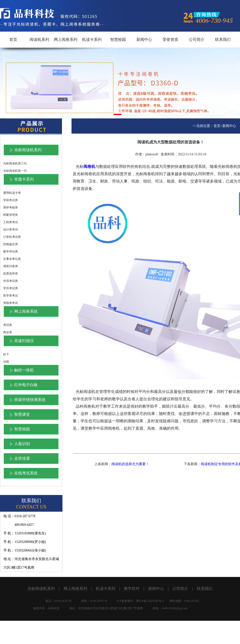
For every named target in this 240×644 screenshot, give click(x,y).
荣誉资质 (170, 40)
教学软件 (132, 589)
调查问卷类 (11, 266)
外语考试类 (11, 281)
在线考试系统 (26, 473)
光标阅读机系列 (28, 150)
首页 (13, 40)
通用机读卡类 (12, 193)
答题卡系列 (24, 179)
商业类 (8, 332)
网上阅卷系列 (66, 40)
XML (187, 601)
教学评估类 (11, 252)
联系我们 (223, 40)
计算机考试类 (12, 237)
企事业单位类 (12, 259)
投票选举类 (11, 274)
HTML (195, 601)
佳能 (6, 362)
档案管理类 (11, 215)
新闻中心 (144, 40)
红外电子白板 (26, 385)
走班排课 (22, 458)
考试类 (8, 325)
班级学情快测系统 (30, 400)
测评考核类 (11, 207)
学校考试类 (11, 200)
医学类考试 (11, 296)
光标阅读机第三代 (15, 163)
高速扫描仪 (24, 341)
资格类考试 (11, 303)
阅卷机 (89, 167)
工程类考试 (11, 222)
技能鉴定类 (11, 244)
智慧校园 (118, 40)
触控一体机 (24, 370)
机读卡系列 (92, 40)
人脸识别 (22, 444)
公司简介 (197, 40)
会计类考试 (11, 230)
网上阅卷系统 (26, 311)
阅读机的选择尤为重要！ (130, 464)
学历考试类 (11, 288)
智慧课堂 (22, 414)
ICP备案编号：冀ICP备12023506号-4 (140, 601)
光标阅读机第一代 (15, 171)
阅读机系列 (39, 40)
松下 (6, 354)
